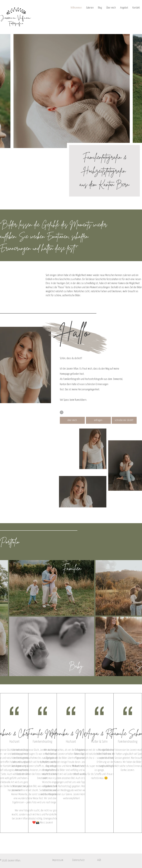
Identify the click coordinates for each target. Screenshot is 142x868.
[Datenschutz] (78, 860)
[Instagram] (62, 412)
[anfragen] (98, 420)
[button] (90, 8)
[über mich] (72, 420)
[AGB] (99, 860)
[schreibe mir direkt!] (124, 420)
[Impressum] (58, 860)
